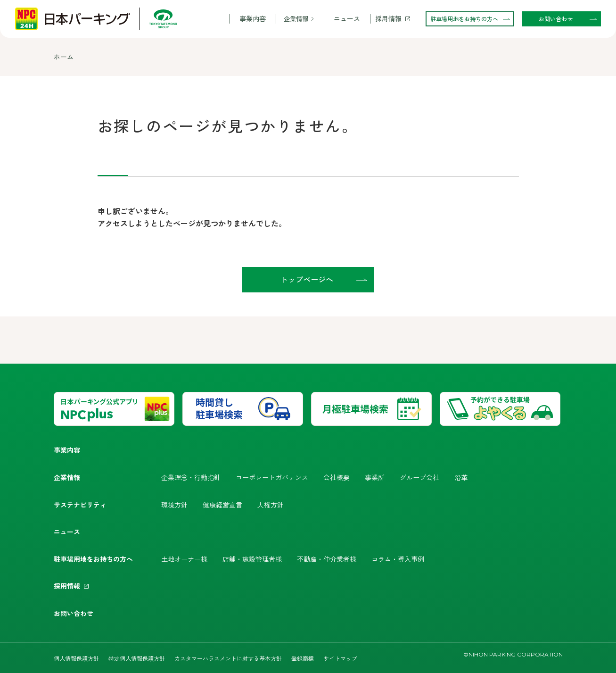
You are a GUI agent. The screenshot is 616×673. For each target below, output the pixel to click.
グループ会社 (419, 477)
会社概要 (337, 477)
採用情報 (388, 19)
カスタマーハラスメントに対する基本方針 (228, 658)
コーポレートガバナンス (272, 477)
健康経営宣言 (222, 505)
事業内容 (253, 19)
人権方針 (271, 505)
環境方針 (174, 505)
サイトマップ (340, 658)
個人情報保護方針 (76, 658)
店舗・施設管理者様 (252, 559)
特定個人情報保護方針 (137, 658)
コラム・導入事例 (398, 559)
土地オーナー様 (184, 559)
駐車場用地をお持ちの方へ (93, 559)
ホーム (64, 57)
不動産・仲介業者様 (327, 559)
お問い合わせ (74, 613)
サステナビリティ (80, 505)
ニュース (347, 19)
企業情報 (296, 19)
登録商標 (303, 658)
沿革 (461, 477)
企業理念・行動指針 (191, 477)
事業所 (375, 477)
